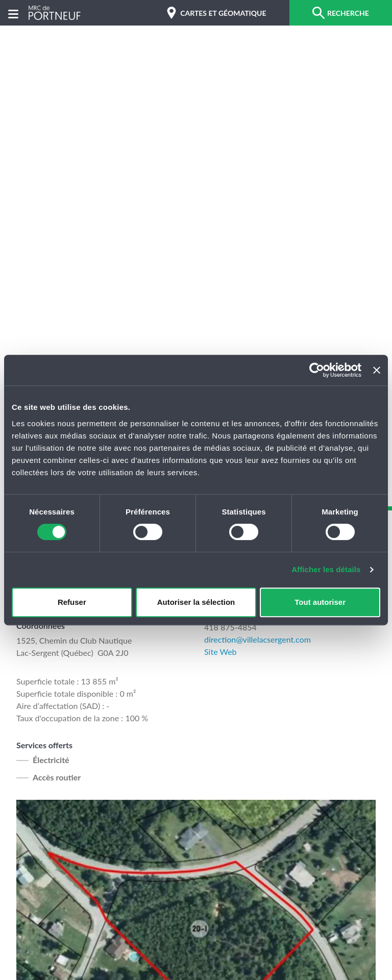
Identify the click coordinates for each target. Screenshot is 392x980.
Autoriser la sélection (196, 602)
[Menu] (13, 13)
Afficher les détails (326, 569)
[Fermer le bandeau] (377, 370)
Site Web (220, 652)
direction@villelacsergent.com (258, 639)
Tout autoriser (320, 602)
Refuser (72, 602)
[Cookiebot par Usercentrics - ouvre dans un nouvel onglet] (317, 370)
